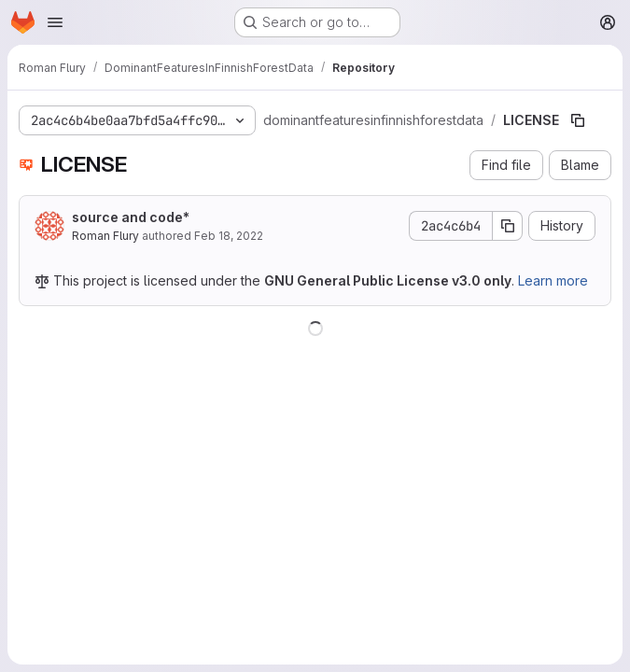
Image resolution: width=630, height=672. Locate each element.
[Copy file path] (578, 120)
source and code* (131, 217)
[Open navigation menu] (55, 22)
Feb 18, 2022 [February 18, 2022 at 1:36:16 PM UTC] (229, 236)
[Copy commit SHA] (508, 226)
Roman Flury (105, 236)
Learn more (553, 280)
